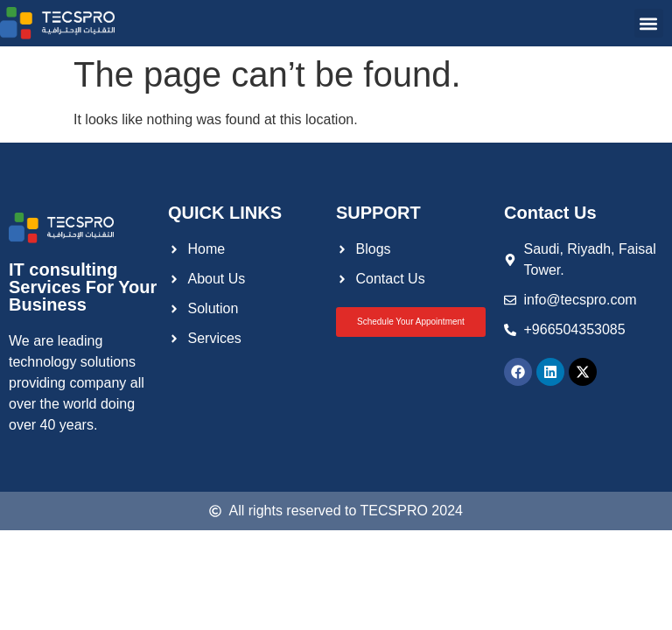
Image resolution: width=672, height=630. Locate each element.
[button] (649, 23)
